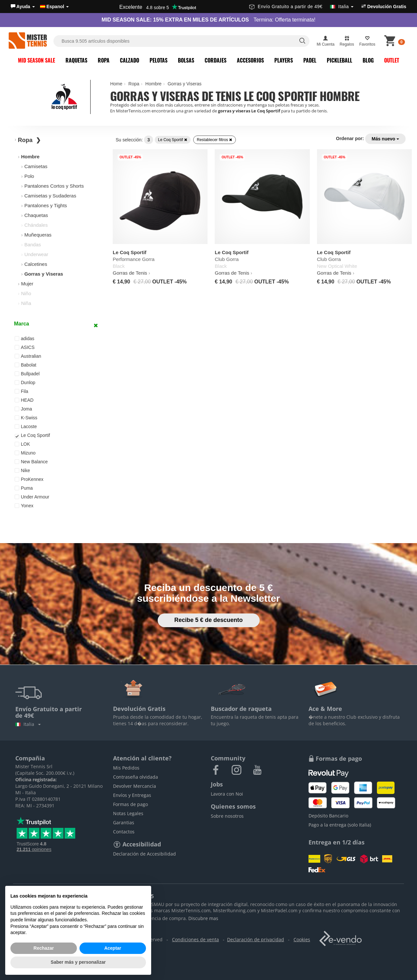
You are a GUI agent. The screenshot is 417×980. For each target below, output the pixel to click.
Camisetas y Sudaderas (50, 196)
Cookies (302, 939)
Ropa (104, 60)
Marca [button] (22, 324)
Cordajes (216, 60)
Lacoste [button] (26, 426)
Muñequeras (38, 235)
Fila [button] (22, 391)
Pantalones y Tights (46, 205)
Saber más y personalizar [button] (78, 962)
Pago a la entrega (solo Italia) (340, 825)
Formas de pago (130, 804)
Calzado (129, 60)
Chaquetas (36, 215)
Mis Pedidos (126, 768)
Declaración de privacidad (256, 939)
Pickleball (339, 60)
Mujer (27, 284)
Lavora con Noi (227, 794)
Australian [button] (28, 356)
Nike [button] (22, 470)
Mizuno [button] (25, 453)
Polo (29, 176)
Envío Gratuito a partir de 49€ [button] (301, 7)
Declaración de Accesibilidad (144, 854)
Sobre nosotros (227, 816)
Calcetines (36, 264)
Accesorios (250, 60)
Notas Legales (128, 813)
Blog (368, 60)
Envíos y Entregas (132, 795)
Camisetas (36, 166)
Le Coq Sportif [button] (32, 436)
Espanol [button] (54, 7)
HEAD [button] (24, 400)
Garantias (124, 822)
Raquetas (76, 60)
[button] (23, 7)
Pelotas (158, 60)
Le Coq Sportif (173, 140)
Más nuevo (385, 139)
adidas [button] (24, 339)
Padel (310, 60)
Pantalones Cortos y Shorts (54, 186)
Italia (28, 724)
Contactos (124, 832)
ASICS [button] (25, 347)
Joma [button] (23, 409)
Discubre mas (203, 918)
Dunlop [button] (25, 382)
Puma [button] (24, 488)
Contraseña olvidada (136, 777)
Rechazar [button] (44, 948)
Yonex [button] (24, 506)
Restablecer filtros (215, 140)
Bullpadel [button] (27, 374)
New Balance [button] (31, 462)
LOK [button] (22, 444)
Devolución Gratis (384, 7)
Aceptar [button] (113, 948)
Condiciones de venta (195, 939)
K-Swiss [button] (26, 418)
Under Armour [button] (32, 497)
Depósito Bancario (328, 816)
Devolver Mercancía (135, 786)
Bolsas (186, 60)
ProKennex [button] (29, 479)
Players (284, 60)
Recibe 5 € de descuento (208, 620)
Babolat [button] (25, 365)
